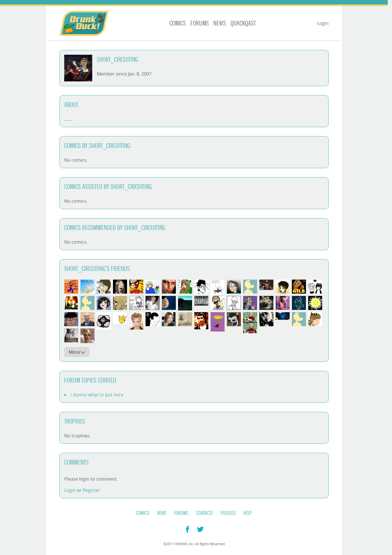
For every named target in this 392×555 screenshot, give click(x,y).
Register (91, 490)
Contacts (205, 513)
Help (248, 513)
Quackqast (243, 23)
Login (323, 23)
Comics (178, 23)
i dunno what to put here (97, 395)
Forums (200, 23)
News (220, 23)
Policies (228, 513)
